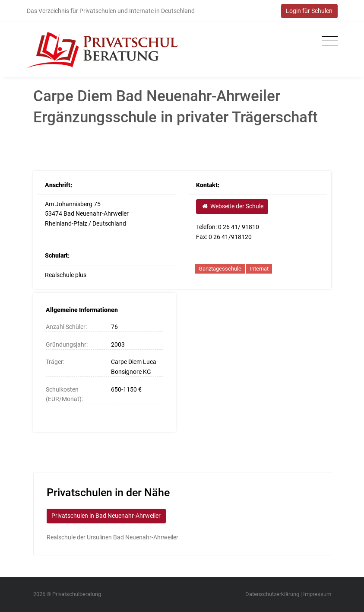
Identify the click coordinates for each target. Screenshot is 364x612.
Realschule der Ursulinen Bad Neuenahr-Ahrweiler (112, 537)
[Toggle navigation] (328, 41)
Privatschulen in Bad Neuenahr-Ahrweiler (106, 516)
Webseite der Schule (232, 206)
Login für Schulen (309, 11)
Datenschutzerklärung (272, 594)
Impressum (317, 594)
